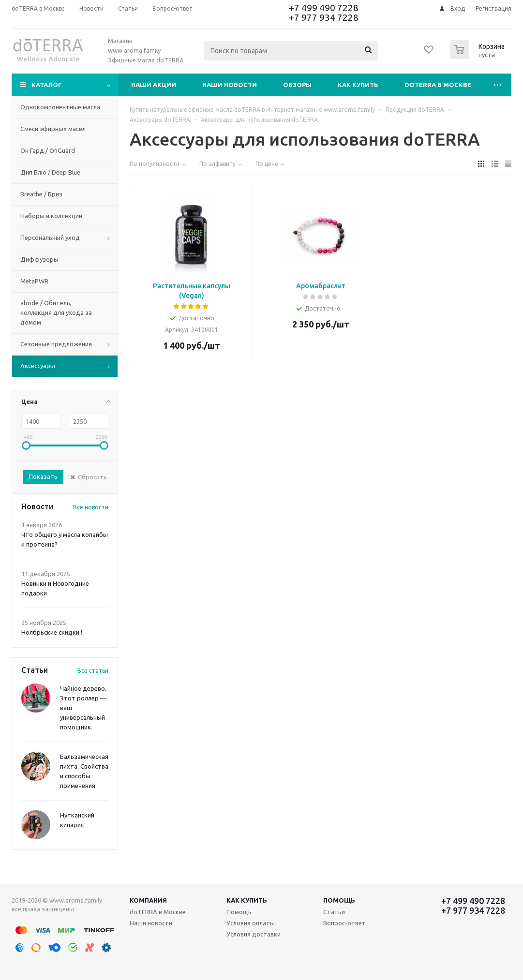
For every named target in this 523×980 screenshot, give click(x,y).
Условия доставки (254, 934)
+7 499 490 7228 (324, 8)
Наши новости (230, 85)
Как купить (358, 85)
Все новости (91, 507)
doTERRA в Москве (438, 85)
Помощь (339, 900)
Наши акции (154, 85)
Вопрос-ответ (344, 923)
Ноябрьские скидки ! (52, 632)
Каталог (47, 85)
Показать (43, 476)
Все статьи (93, 671)
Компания (148, 900)
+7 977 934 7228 (324, 17)
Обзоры (297, 85)
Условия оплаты (251, 923)
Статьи (334, 912)
